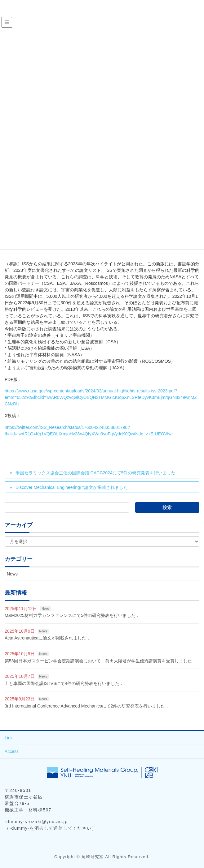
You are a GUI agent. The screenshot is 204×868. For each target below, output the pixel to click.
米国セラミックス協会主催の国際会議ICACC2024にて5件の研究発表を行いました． (98, 473)
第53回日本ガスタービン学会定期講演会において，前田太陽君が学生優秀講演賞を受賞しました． (100, 661)
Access (12, 751)
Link (9, 738)
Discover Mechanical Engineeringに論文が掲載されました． (74, 487)
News (12, 574)
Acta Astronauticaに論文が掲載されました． (48, 638)
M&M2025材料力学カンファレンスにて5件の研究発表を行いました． (72, 615)
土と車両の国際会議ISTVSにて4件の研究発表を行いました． (64, 683)
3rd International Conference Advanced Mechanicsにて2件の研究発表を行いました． (87, 706)
